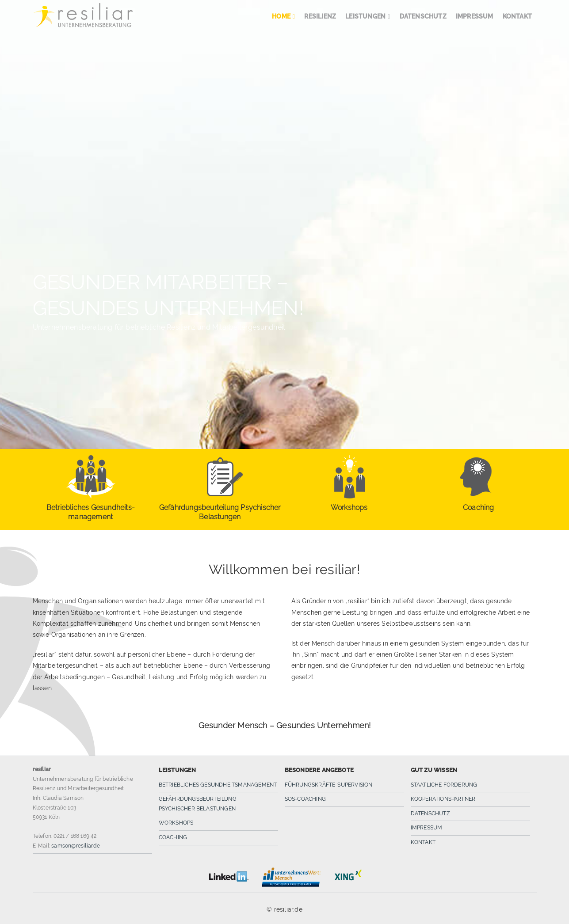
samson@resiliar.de (76, 846)
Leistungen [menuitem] (365, 16)
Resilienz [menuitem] (320, 16)
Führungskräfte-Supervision (329, 785)
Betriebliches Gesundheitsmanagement (218, 785)
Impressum (427, 828)
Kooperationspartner (443, 799)
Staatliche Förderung (444, 785)
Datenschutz (430, 814)
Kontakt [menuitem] (517, 16)
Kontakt (423, 842)
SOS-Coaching (305, 799)
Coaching (173, 837)
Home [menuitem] (281, 16)
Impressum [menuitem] (475, 16)
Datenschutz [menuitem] (423, 16)
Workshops (176, 823)
